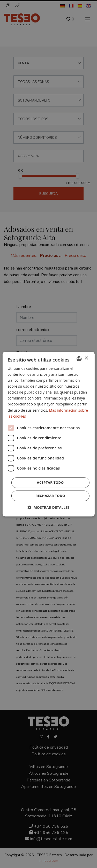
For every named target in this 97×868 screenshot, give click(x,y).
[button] (48, 507)
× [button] (86, 358)
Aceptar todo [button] (50, 482)
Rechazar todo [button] (50, 496)
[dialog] (48, 434)
